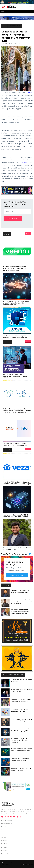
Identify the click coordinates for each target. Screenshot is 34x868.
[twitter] (6, 817)
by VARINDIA (7, 44)
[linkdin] (12, 817)
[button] (30, 7)
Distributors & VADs (7, 820)
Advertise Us (5, 840)
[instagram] (9, 817)
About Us (4, 837)
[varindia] (21, 817)
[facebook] (3, 817)
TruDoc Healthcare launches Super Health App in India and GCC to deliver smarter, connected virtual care (17, 411)
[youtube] (15, 817)
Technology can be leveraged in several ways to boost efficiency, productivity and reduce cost (20, 611)
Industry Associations (7, 824)
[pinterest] (18, 817)
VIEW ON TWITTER (17, 575)
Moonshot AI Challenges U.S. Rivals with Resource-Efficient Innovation (16, 516)
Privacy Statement (6, 854)
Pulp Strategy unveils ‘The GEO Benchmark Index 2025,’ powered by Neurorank (16, 376)
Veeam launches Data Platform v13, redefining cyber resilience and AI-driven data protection (16, 268)
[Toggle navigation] (3, 12)
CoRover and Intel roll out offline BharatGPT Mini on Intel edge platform (17, 444)
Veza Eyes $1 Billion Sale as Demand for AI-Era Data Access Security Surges (17, 483)
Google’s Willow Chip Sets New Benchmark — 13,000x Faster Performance (20, 741)
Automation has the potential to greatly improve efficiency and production (20, 592)
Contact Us (4, 843)
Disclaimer (4, 851)
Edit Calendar (5, 834)
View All (28, 234)
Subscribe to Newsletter (7, 830)
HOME (4, 26)
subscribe (13, 218)
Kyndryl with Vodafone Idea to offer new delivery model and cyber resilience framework (16, 303)
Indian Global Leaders (7, 827)
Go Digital (4, 847)
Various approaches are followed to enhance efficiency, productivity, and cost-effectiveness (21, 602)
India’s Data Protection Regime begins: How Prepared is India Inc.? (15, 337)
